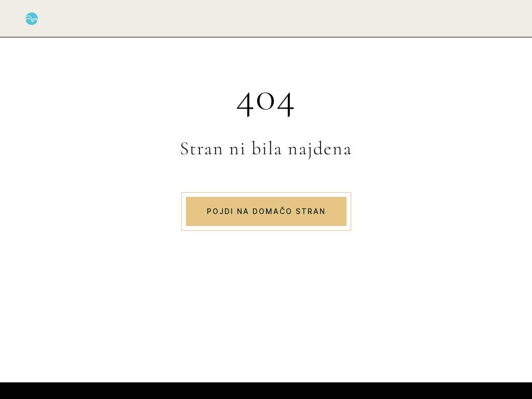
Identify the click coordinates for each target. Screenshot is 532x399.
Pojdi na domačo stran (266, 211)
